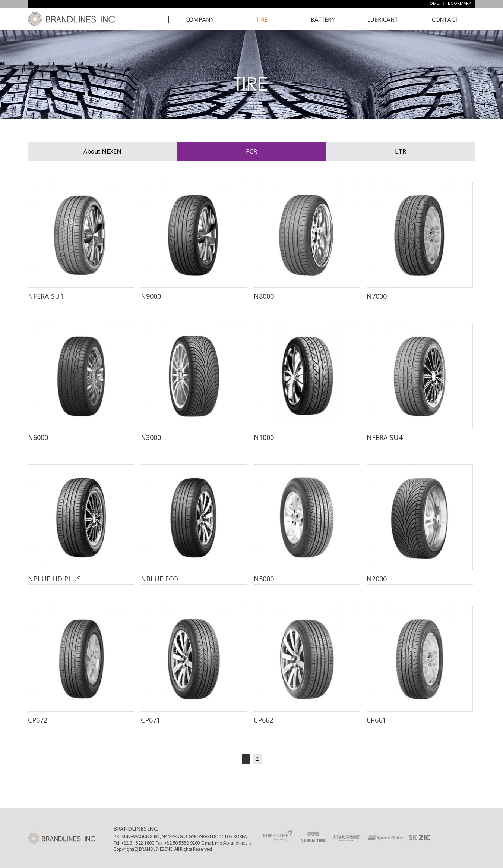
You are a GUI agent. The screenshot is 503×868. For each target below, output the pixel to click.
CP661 (376, 720)
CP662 (263, 720)
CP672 (38, 720)
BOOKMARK (460, 3)
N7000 (377, 296)
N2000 (377, 579)
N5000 (264, 579)
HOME (433, 3)
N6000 (38, 437)
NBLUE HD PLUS (54, 579)
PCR (251, 151)
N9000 (151, 296)
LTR (401, 151)
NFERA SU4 (385, 437)
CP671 (151, 720)
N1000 (264, 437)
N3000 (151, 437)
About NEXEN (102, 151)
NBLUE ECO (159, 579)
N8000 (264, 296)
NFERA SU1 (46, 296)
